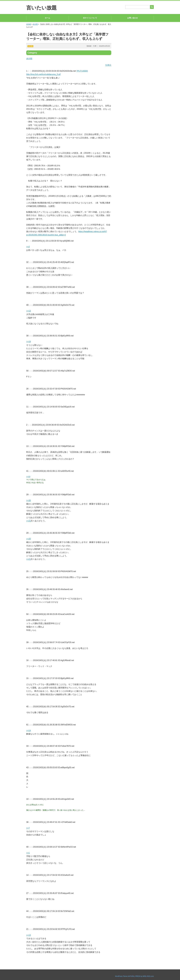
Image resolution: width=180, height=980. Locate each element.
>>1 (28, 853)
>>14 (28, 731)
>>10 (28, 477)
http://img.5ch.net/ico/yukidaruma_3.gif (43, 74)
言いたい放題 (41, 8)
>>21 (28, 521)
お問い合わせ (132, 18)
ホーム (47, 18)
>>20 (28, 500)
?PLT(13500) (82, 71)
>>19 (28, 342)
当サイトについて (90, 18)
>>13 (28, 311)
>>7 (28, 828)
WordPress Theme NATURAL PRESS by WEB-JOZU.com (134, 976)
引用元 (108, 65)
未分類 (35, 24)
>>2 (28, 247)
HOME (29, 24)
